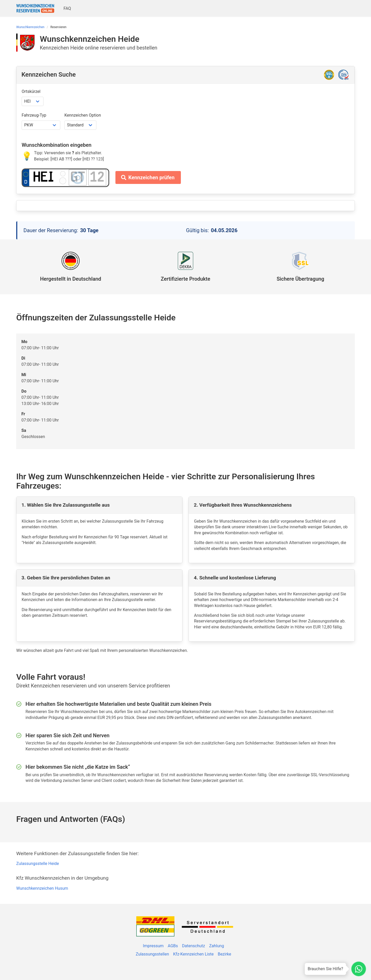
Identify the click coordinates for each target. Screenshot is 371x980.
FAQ (67, 8)
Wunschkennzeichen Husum (42, 888)
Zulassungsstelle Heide (38, 864)
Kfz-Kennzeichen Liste (193, 954)
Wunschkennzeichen (30, 27)
